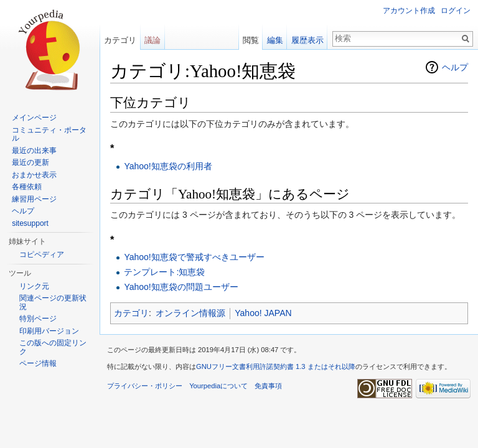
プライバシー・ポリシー (145, 386)
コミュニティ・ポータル (49, 134)
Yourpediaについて (218, 386)
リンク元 (34, 286)
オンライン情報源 (190, 313)
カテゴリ (131, 313)
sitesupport (30, 223)
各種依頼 (27, 187)
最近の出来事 (34, 151)
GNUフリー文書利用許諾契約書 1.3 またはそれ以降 (276, 366)
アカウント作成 (409, 11)
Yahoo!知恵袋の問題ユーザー (181, 287)
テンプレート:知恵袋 (164, 272)
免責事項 (268, 386)
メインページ (34, 118)
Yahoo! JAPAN (263, 313)
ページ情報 (38, 363)
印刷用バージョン (49, 331)
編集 (275, 40)
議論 (152, 40)
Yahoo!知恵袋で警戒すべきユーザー (194, 257)
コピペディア (42, 254)
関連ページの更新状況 (53, 302)
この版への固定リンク (53, 347)
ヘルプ (455, 67)
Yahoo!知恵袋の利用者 (168, 166)
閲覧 (251, 40)
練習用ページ (34, 199)
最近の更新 (30, 162)
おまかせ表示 (34, 175)
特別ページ (38, 319)
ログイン (456, 11)
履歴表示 (307, 40)
